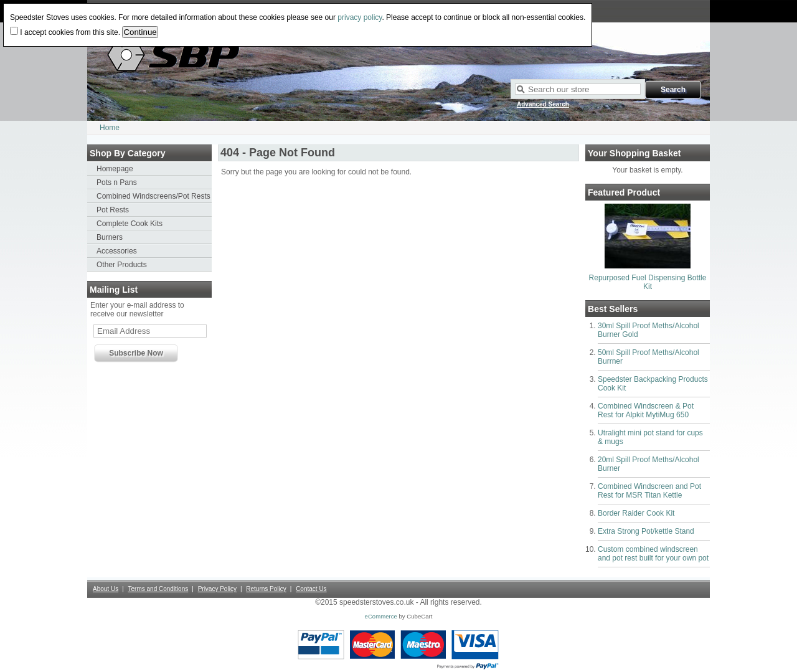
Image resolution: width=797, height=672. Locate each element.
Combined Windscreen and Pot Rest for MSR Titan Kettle (649, 491)
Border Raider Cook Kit (636, 513)
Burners (110, 237)
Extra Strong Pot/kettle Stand (646, 531)
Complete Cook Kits (130, 224)
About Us (106, 589)
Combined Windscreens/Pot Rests (153, 196)
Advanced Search (543, 104)
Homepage (115, 169)
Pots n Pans (117, 182)
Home (110, 128)
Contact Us (311, 589)
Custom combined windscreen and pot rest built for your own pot (653, 554)
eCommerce (381, 616)
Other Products (122, 265)
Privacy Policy (217, 589)
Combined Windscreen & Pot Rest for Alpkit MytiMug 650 (646, 410)
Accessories (117, 251)
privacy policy (360, 17)
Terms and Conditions (158, 589)
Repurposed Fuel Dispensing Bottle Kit (648, 282)
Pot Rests (113, 210)
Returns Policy (266, 589)
